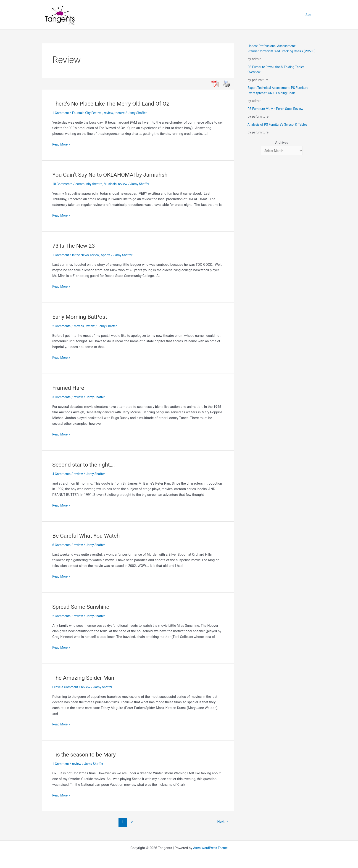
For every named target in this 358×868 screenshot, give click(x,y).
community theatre (91, 184)
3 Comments (62, 397)
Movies (80, 326)
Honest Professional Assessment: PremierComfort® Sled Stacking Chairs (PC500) (277, 51)
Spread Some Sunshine (83, 607)
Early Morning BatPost (82, 317)
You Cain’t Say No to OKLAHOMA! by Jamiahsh (114, 175)
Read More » (62, 145)
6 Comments (62, 545)
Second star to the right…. (86, 465)
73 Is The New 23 (75, 246)
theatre (124, 113)
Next (222, 822)
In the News (82, 255)
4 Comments (62, 474)
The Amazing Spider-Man (86, 678)
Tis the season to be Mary (86, 754)
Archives (282, 148)
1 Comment (61, 113)
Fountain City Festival (89, 113)
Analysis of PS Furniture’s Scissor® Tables (280, 130)
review (112, 113)
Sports (109, 255)
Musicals (114, 184)
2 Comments (62, 326)
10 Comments (63, 184)
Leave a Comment (66, 687)
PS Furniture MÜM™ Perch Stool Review (277, 114)
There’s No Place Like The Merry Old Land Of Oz (115, 104)
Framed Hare (69, 388)
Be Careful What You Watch (88, 536)
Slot (310, 15)
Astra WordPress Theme (211, 848)
